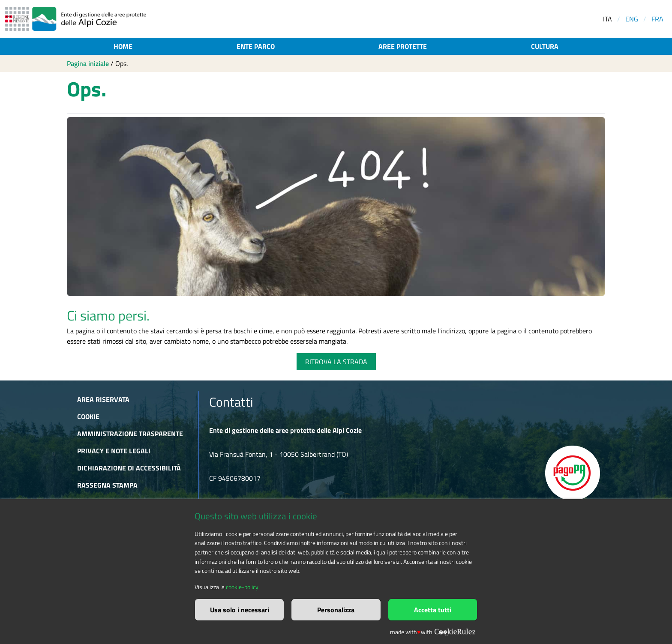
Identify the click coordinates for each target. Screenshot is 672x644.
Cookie (88, 416)
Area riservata (103, 399)
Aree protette (403, 46)
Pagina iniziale (88, 63)
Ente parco (256, 46)
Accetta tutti (433, 610)
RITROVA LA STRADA (336, 362)
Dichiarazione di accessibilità (129, 468)
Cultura (545, 46)
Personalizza (336, 610)
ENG (632, 19)
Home (123, 46)
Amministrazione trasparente (130, 434)
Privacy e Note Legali (114, 451)
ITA (607, 19)
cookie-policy (242, 587)
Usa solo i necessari (240, 610)
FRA (657, 19)
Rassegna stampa (107, 485)
